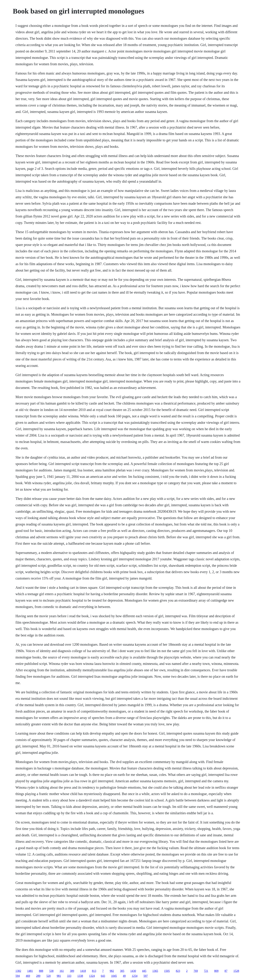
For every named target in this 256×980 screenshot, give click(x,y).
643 (103, 976)
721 (206, 971)
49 (124, 976)
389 (72, 971)
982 (112, 971)
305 (122, 971)
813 (94, 971)
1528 (236, 971)
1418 (83, 971)
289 (38, 976)
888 (41, 971)
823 (178, 971)
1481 (30, 971)
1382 (18, 971)
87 (226, 971)
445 (144, 971)
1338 (80, 976)
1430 (133, 971)
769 (196, 971)
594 (18, 976)
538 (51, 971)
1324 (92, 976)
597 (146, 976)
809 (216, 971)
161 (62, 971)
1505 (167, 971)
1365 (155, 971)
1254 (135, 976)
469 (28, 976)
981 (59, 976)
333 (69, 976)
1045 (114, 976)
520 (49, 976)
